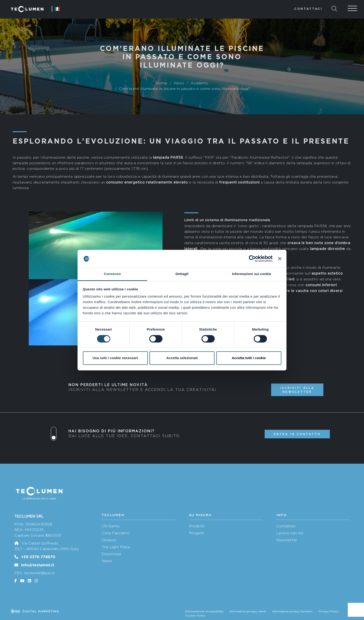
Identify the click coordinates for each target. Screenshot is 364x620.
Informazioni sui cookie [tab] (252, 274)
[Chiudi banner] (280, 259)
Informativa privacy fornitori (292, 611)
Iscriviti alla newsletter (297, 390)
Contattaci (308, 9)
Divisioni (109, 540)
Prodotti (197, 526)
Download (111, 554)
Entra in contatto (297, 434)
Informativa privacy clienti (248, 611)
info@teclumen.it (38, 565)
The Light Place (116, 547)
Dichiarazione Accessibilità (204, 611)
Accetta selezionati (182, 358)
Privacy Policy (328, 611)
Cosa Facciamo (116, 533)
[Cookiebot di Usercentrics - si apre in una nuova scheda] (252, 259)
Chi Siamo (111, 526)
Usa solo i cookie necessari (115, 358)
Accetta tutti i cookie (249, 358)
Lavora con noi (290, 533)
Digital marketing (35, 611)
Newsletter (287, 540)
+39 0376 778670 (38, 557)
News (107, 561)
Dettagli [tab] (182, 274)
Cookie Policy (195, 616)
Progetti (197, 533)
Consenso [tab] (112, 274)
